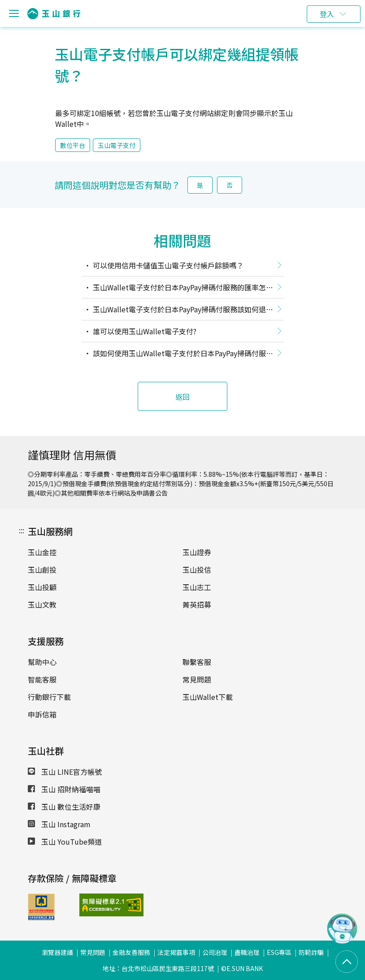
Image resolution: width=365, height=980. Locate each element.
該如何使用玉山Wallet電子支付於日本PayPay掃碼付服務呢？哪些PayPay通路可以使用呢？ (177, 355)
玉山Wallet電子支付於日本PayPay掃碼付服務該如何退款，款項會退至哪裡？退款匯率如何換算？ (174, 311)
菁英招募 (197, 604)
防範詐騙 (311, 952)
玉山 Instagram (59, 824)
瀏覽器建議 (57, 952)
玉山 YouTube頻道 (65, 842)
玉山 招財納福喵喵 (64, 789)
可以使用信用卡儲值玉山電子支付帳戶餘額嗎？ (167, 265)
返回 (182, 397)
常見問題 (197, 679)
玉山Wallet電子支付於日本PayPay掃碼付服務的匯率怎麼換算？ (177, 289)
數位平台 (73, 145)
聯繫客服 (197, 662)
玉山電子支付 (117, 145)
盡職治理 (247, 952)
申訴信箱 (42, 714)
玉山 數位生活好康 (64, 807)
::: (22, 530)
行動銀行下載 (49, 697)
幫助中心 (42, 662)
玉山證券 (197, 552)
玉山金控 (42, 552)
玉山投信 (197, 570)
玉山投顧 (42, 587)
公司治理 (215, 952)
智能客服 (42, 679)
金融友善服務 (131, 952)
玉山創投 (42, 570)
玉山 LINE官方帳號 (65, 772)
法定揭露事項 (176, 952)
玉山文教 (42, 604)
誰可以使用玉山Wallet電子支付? (144, 331)
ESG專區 (279, 952)
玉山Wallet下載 (208, 697)
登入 (327, 14)
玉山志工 (197, 587)
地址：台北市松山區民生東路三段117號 (158, 968)
